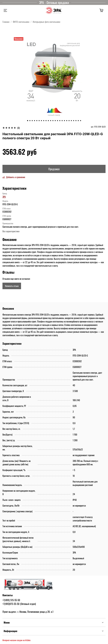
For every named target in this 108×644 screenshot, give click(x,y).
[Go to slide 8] (44, 121)
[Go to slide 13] (55, 121)
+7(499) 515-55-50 (11, 600)
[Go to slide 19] (69, 121)
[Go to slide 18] (67, 121)
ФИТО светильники (21, 22)
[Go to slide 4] (35, 121)
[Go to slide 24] (81, 121)
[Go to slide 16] (62, 121)
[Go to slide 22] (76, 121)
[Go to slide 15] (60, 121)
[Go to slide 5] (37, 121)
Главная (6, 22)
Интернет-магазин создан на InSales (17, 640)
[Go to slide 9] (46, 121)
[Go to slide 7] (41, 121)
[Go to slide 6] (39, 121)
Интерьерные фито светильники (46, 22)
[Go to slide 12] (53, 121)
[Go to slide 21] (74, 121)
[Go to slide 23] (78, 121)
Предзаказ (54, 169)
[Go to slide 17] (64, 121)
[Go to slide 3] (32, 121)
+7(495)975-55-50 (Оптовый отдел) (19, 604)
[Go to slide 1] (28, 121)
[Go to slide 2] (30, 121)
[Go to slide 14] (58, 121)
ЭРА (4, 197)
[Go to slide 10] (48, 121)
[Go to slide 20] (71, 121)
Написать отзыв (12, 286)
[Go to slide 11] (51, 121)
